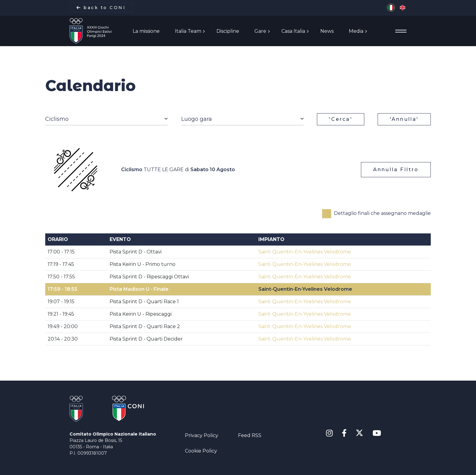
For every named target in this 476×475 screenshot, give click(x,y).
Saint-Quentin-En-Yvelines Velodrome (305, 252)
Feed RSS (250, 435)
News (327, 31)
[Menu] (401, 31)
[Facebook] (344, 433)
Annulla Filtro (396, 170)
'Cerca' (340, 119)
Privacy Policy (202, 435)
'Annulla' (404, 119)
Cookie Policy (201, 451)
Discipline (228, 31)
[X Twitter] (360, 432)
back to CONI (101, 8)
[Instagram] (329, 433)
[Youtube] (377, 433)
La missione (146, 31)
